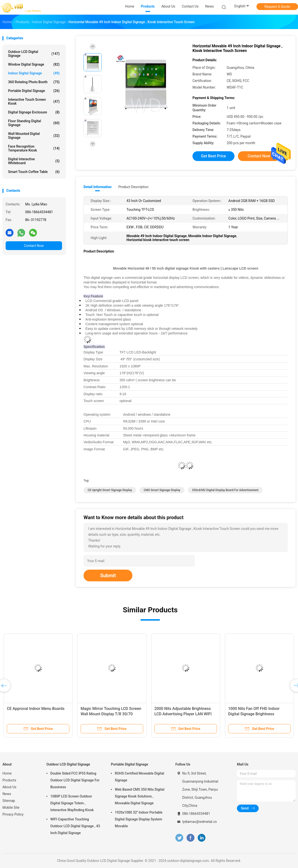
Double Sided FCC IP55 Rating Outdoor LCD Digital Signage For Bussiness (75, 780)
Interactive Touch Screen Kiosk (34, 101)
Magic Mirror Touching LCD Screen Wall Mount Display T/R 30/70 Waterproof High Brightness (111, 714)
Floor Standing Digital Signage (34, 123)
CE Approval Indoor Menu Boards (36, 709)
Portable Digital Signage (34, 91)
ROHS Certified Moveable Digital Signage (139, 777)
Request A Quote (277, 7)
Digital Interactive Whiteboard (34, 161)
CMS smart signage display (162, 490)
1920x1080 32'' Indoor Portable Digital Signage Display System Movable (139, 819)
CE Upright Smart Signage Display (110, 490)
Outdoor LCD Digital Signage (34, 54)
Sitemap (9, 801)
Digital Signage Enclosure (34, 112)
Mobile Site (11, 807)
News (7, 794)
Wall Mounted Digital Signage (34, 136)
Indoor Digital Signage (34, 73)
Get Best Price (213, 156)
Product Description (133, 187)
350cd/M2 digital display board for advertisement (225, 490)
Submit (108, 575)
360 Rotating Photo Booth (34, 82)
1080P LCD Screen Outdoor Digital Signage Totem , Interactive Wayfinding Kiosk (72, 803)
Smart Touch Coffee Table (34, 172)
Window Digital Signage (34, 64)
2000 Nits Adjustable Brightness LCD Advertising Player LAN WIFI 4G (183, 714)
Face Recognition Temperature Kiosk (34, 148)
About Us (9, 787)
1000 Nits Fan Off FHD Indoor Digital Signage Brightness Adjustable (254, 714)
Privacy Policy (13, 814)
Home (7, 773)
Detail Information (97, 187)
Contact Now (34, 246)
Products (9, 780)
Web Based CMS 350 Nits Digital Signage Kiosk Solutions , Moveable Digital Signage (140, 796)
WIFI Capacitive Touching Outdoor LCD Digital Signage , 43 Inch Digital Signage (75, 826)
